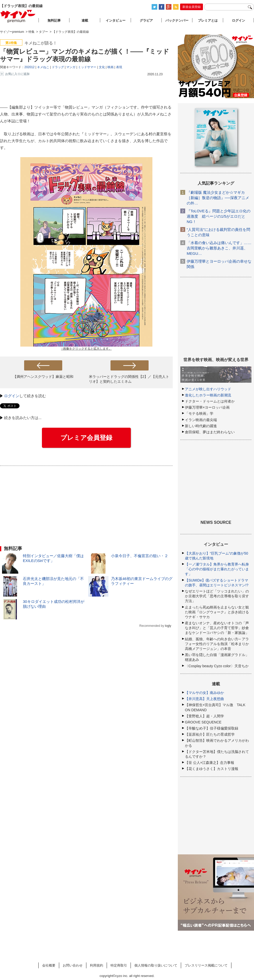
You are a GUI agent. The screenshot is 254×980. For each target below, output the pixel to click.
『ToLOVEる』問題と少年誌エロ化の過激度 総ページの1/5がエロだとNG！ (219, 216)
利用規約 (97, 965)
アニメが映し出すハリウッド (208, 389)
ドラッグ (58, 67)
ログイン (12, 396)
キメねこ (43, 67)
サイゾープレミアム (18, 16)
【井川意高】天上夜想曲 (204, 699)
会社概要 (49, 965)
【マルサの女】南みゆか (204, 693)
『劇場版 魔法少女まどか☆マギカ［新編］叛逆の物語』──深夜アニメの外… (218, 198)
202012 (29, 67)
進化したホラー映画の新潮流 (208, 395)
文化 (102, 67)
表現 (119, 67)
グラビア (146, 20)
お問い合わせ (73, 965)
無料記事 (54, 20)
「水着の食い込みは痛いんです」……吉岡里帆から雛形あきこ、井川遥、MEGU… (219, 248)
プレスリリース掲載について (206, 965)
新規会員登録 (192, 7)
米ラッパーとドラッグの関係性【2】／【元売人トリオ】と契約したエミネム (129, 379)
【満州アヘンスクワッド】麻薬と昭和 (43, 377)
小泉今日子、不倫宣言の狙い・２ (140, 556)
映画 (110, 67)
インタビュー (116, 20)
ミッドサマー (87, 67)
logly (168, 626)
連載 (85, 20)
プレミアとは (208, 20)
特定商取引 (119, 965)
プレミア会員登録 (86, 438)
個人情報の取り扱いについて (156, 965)
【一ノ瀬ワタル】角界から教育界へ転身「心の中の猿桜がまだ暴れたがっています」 (217, 569)
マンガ (71, 67)
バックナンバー (177, 20)
